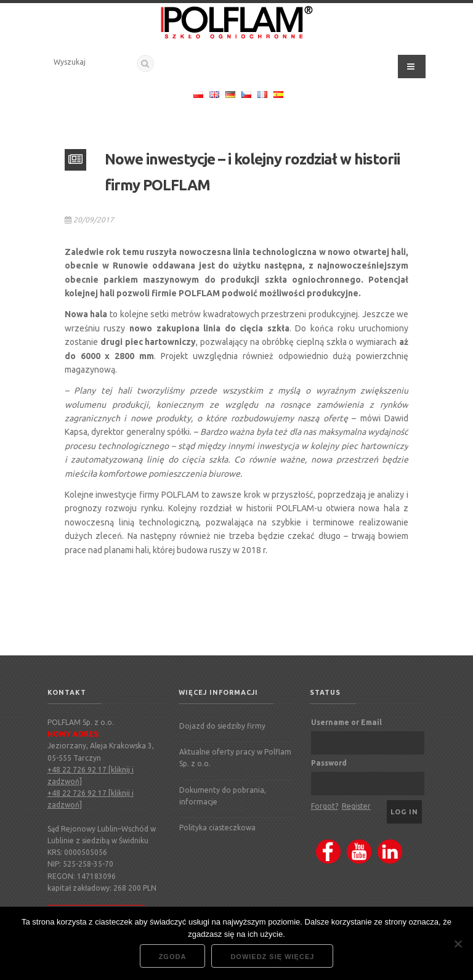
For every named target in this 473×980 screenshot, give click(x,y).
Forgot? (325, 806)
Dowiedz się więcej (272, 957)
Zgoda (173, 957)
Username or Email (346, 722)
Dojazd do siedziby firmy (222, 726)
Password (329, 763)
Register (356, 806)
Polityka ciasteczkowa (217, 828)
